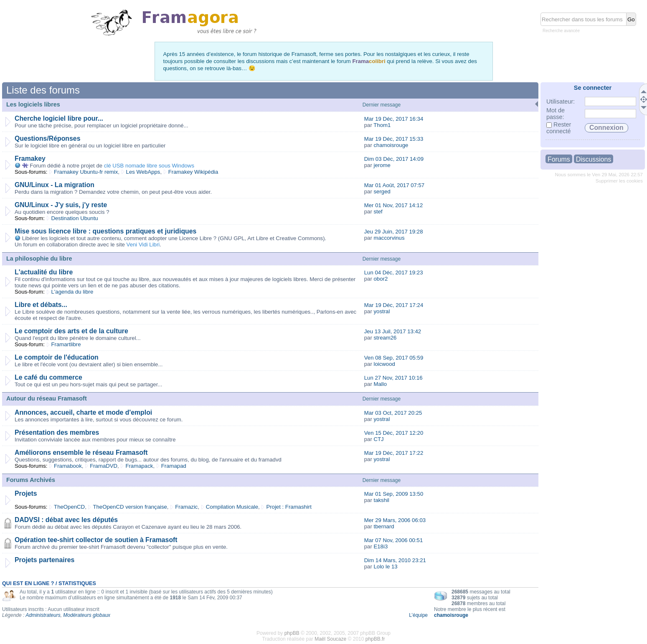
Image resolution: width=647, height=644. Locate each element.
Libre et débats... (41, 305)
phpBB (292, 633)
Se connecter (593, 88)
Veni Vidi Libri (143, 245)
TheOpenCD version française (130, 507)
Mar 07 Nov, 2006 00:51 (394, 540)
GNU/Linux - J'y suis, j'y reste (61, 205)
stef (378, 212)
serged (382, 191)
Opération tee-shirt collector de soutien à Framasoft (96, 540)
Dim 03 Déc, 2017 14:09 (394, 159)
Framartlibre (66, 344)
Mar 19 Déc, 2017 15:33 (394, 139)
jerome (382, 165)
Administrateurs (43, 615)
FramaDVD (104, 466)
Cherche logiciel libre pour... (59, 118)
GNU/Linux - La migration (55, 185)
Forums (559, 159)
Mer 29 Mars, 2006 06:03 (395, 520)
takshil (381, 500)
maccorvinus (389, 238)
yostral (382, 311)
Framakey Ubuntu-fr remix (86, 172)
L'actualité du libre (44, 272)
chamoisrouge (391, 145)
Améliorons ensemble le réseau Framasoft (81, 453)
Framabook (68, 466)
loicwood (384, 364)
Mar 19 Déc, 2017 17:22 (394, 453)
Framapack (139, 466)
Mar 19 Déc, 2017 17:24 (394, 305)
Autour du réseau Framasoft (47, 398)
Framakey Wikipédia (193, 172)
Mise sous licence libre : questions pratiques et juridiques (105, 231)
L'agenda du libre (72, 292)
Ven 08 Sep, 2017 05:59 (394, 358)
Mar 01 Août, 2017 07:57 (394, 185)
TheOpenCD (69, 507)
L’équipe (418, 615)
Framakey (30, 158)
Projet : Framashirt (289, 507)
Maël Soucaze (330, 639)
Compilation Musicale (232, 507)
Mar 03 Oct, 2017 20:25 (393, 413)
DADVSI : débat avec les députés (66, 520)
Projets (26, 493)
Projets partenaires (44, 560)
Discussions (594, 159)
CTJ (378, 439)
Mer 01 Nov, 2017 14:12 (394, 205)
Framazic (186, 507)
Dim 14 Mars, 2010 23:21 (395, 560)
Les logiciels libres (33, 104)
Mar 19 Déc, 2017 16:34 (394, 119)
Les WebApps (143, 172)
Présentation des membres (57, 432)
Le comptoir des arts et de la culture (71, 331)
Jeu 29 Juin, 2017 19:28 (394, 232)
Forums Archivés (31, 480)
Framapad (174, 466)
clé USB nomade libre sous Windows (149, 166)
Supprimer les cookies (619, 181)
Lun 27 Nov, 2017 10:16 (393, 378)
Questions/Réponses (47, 138)
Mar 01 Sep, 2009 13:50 (394, 494)
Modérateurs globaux (87, 615)
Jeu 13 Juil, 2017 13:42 (393, 331)
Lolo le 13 (385, 567)
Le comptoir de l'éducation (57, 357)
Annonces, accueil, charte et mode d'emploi (83, 412)
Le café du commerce (48, 377)
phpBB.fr (375, 639)
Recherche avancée (561, 31)
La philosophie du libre (39, 259)
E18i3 (381, 546)
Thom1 (382, 125)
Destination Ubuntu (75, 218)
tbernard (384, 526)
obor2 (381, 279)
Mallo (380, 384)
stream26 (385, 338)
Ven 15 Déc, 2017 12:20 (394, 433)
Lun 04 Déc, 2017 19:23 (394, 273)
